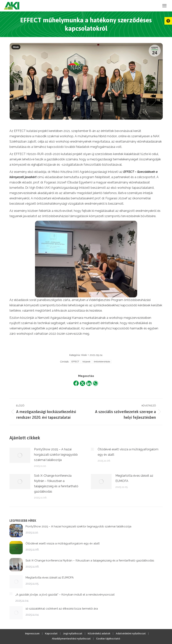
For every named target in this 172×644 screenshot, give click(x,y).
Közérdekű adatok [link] (99, 633)
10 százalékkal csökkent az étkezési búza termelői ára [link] (62, 609)
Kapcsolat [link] (51, 633)
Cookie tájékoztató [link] (108, 639)
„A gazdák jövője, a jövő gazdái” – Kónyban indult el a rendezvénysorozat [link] (65, 595)
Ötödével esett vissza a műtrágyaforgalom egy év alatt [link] (128, 452)
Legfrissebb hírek (23, 521)
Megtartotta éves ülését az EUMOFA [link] (134, 478)
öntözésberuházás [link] (102, 362)
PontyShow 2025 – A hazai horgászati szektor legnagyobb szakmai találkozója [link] (56, 455)
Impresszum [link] (32, 633)
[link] (168, 21)
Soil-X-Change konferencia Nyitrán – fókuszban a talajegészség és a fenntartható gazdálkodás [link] (56, 484)
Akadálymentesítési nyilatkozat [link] (71, 639)
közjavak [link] (86, 362)
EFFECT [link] (75, 362)
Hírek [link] (16, 47)
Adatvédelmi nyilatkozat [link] (131, 633)
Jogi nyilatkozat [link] (73, 633)
